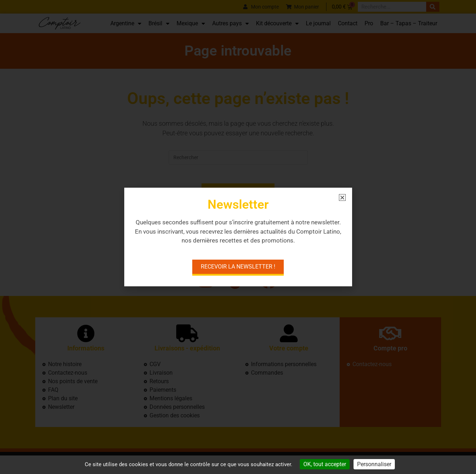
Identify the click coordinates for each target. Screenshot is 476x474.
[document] (238, 237)
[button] (342, 197)
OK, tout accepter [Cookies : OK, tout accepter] (325, 464)
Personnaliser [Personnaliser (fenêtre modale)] (374, 464)
